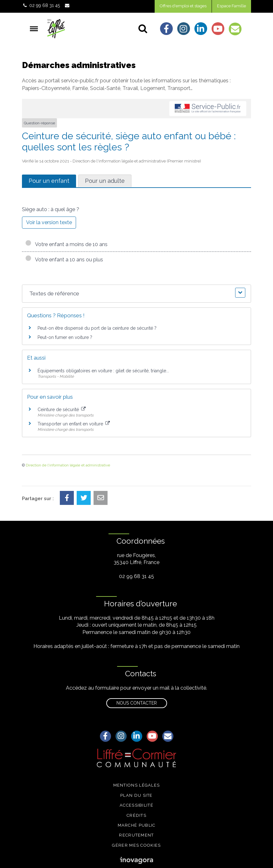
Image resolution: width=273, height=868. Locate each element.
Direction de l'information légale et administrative (68, 465)
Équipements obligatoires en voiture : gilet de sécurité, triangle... (103, 371)
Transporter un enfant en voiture (74, 424)
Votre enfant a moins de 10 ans (66, 244)
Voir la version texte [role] (49, 222)
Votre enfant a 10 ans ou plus (64, 260)
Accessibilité (136, 805)
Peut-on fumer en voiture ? (65, 337)
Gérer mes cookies (136, 845)
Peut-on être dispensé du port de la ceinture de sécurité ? (97, 328)
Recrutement (136, 835)
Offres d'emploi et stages (183, 6)
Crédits (136, 815)
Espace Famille (231, 6)
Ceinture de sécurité (62, 410)
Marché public (137, 825)
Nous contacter (137, 703)
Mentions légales (137, 785)
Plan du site (136, 795)
